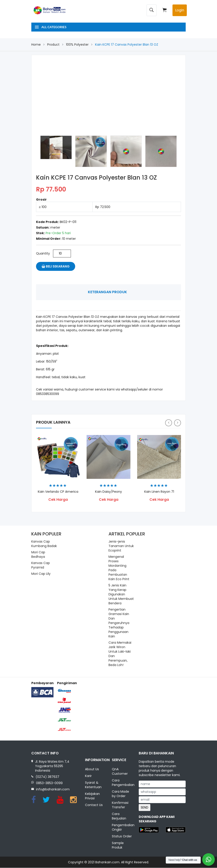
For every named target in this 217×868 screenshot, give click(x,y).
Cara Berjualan (119, 816)
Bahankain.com (107, 862)
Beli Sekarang (56, 266)
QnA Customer (120, 772)
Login (180, 10)
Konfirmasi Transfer (120, 805)
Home (36, 45)
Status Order (122, 836)
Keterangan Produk (107, 292)
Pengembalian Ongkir (122, 828)
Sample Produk (118, 845)
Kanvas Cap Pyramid (41, 565)
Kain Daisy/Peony (108, 492)
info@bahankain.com (53, 789)
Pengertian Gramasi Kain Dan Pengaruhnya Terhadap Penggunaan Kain (119, 623)
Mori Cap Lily (41, 574)
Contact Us (94, 805)
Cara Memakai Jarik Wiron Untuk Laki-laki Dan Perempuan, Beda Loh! (120, 654)
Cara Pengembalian (122, 783)
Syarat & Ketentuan (93, 785)
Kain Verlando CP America (58, 492)
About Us (92, 769)
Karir (88, 776)
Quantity (43, 253)
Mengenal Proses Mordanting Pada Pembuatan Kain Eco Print (119, 568)
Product (53, 45)
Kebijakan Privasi (92, 796)
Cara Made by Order (120, 794)
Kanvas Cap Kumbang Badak (44, 544)
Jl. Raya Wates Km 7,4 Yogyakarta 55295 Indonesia (52, 766)
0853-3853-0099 (49, 783)
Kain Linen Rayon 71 (159, 492)
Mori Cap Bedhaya (38, 554)
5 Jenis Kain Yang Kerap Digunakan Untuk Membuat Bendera (121, 594)
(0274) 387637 (47, 777)
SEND (145, 807)
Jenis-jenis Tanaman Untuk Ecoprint (121, 546)
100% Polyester (77, 45)
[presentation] (169, 423)
